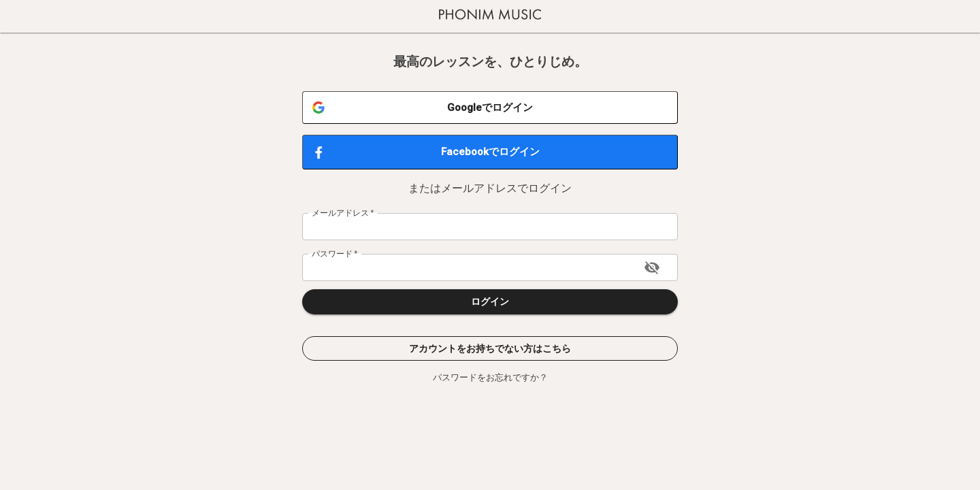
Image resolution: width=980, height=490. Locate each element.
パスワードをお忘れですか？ (490, 377)
